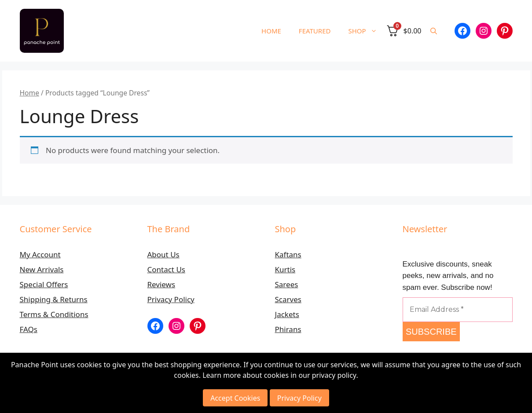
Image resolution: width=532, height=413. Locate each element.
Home (29, 93)
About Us (163, 254)
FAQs (29, 329)
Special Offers (44, 284)
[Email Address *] (458, 310)
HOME (271, 31)
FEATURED (315, 31)
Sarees (287, 284)
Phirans (288, 329)
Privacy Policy (171, 299)
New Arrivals (42, 269)
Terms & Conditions (54, 314)
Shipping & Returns (54, 299)
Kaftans (288, 254)
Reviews (161, 284)
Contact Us (167, 269)
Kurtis (285, 269)
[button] (434, 31)
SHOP (367, 31)
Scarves (288, 299)
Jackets (287, 314)
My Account (40, 254)
